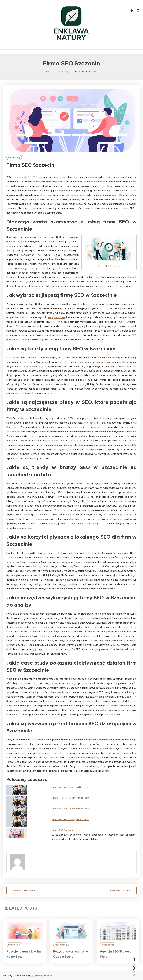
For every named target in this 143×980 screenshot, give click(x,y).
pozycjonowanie (104, 362)
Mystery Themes (43, 976)
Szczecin (115, 266)
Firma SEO (104, 266)
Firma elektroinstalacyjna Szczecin (71, 787)
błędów (91, 423)
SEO (35, 177)
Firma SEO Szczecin (63, 830)
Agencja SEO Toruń (120, 891)
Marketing (14, 158)
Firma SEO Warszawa (24, 891)
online (106, 771)
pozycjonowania (56, 317)
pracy (63, 326)
